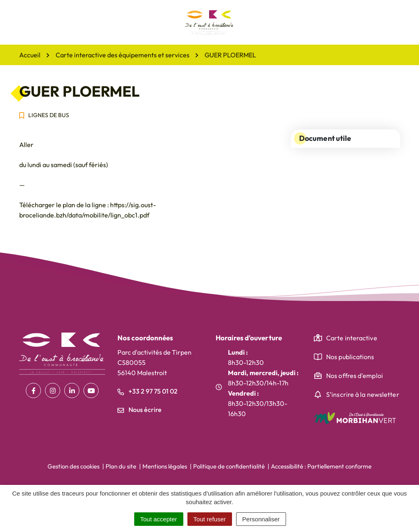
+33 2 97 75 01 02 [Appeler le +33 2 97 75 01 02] (148, 391)
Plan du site (121, 466)
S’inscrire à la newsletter (363, 394)
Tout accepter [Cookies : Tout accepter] (159, 519)
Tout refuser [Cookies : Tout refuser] (210, 519)
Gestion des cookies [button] (73, 466)
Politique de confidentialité (229, 466)
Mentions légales (165, 466)
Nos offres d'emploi (355, 376)
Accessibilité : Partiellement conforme (321, 466)
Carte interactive (352, 338)
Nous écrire (140, 410)
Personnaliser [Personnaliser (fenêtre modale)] (261, 519)
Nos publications (350, 357)
